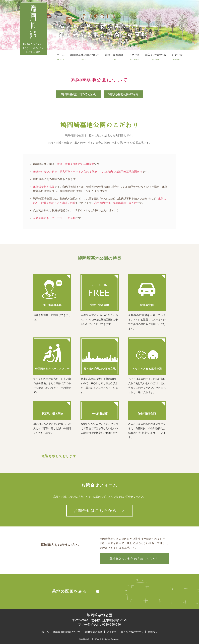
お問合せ (153, 632)
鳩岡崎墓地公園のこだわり (79, 94)
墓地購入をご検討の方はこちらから (134, 559)
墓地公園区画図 (94, 632)
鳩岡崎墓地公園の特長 (123, 94)
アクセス (112, 632)
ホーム (45, 632)
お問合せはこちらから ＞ (100, 511)
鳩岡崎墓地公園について (67, 632)
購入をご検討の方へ (132, 632)
